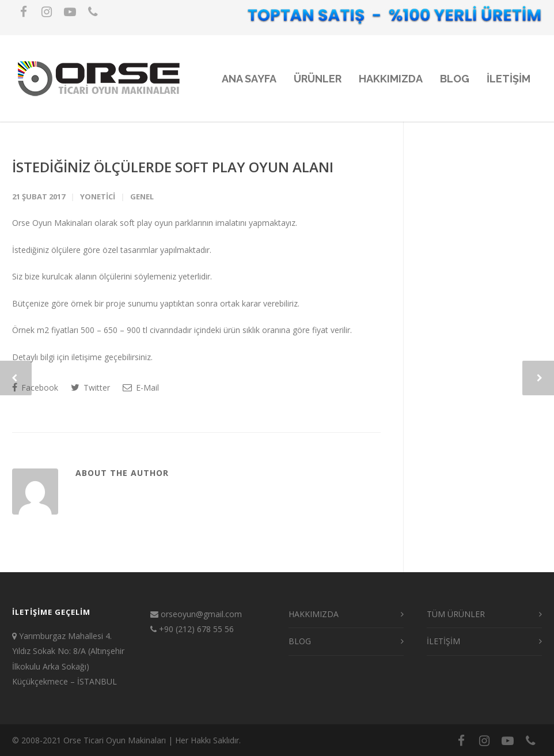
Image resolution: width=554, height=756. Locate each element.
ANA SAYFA (249, 79)
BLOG (455, 79)
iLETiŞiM (509, 79)
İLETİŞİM (443, 641)
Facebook (35, 388)
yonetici (98, 196)
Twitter (90, 388)
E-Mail (141, 388)
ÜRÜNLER (318, 79)
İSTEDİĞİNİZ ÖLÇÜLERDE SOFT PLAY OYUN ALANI (173, 167)
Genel (142, 196)
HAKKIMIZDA (391, 79)
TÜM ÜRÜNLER (456, 614)
